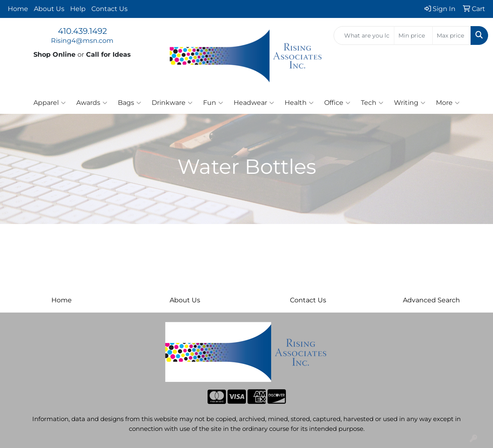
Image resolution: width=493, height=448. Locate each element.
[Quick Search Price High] (452, 35)
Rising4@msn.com (82, 41)
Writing (410, 103)
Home (18, 9)
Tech (372, 103)
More (448, 103)
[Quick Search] (364, 35)
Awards (92, 103)
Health (299, 103)
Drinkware (172, 103)
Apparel (50, 103)
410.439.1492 (82, 31)
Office (337, 103)
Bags (129, 103)
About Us (49, 9)
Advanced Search (431, 300)
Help (78, 9)
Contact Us (109, 9)
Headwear (254, 103)
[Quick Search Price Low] (413, 35)
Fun (213, 103)
